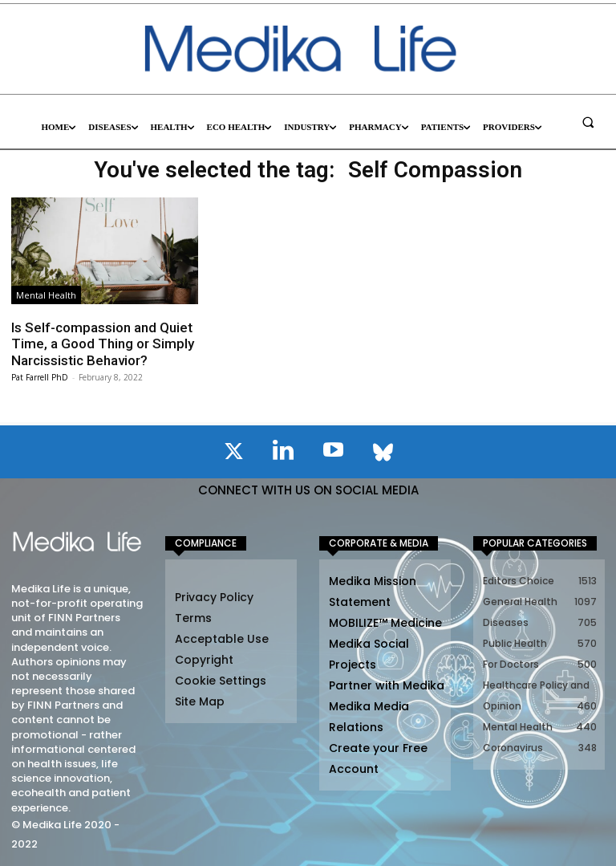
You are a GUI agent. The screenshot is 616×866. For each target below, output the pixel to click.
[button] (588, 122)
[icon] (233, 454)
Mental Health (46, 295)
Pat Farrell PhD (40, 377)
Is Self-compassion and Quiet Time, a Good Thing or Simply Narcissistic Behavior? (103, 344)
